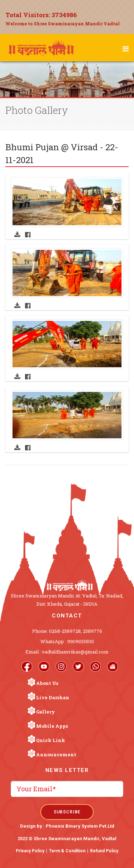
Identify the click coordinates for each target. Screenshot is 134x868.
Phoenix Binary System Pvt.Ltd (80, 826)
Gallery (46, 712)
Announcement (56, 755)
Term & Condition (67, 851)
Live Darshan (53, 697)
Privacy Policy (30, 851)
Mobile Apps (52, 726)
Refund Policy (104, 851)
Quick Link (51, 740)
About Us (47, 683)
